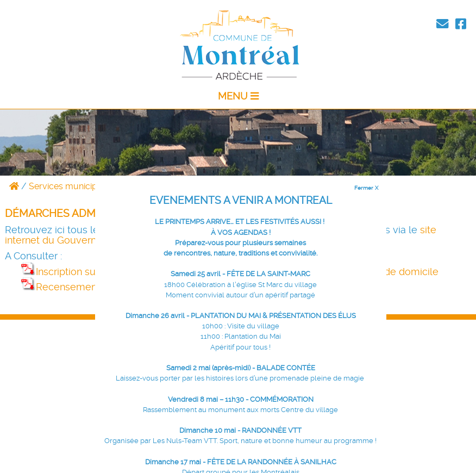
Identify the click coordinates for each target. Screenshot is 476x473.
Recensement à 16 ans (80, 287)
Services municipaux (70, 186)
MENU (238, 96)
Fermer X (366, 188)
